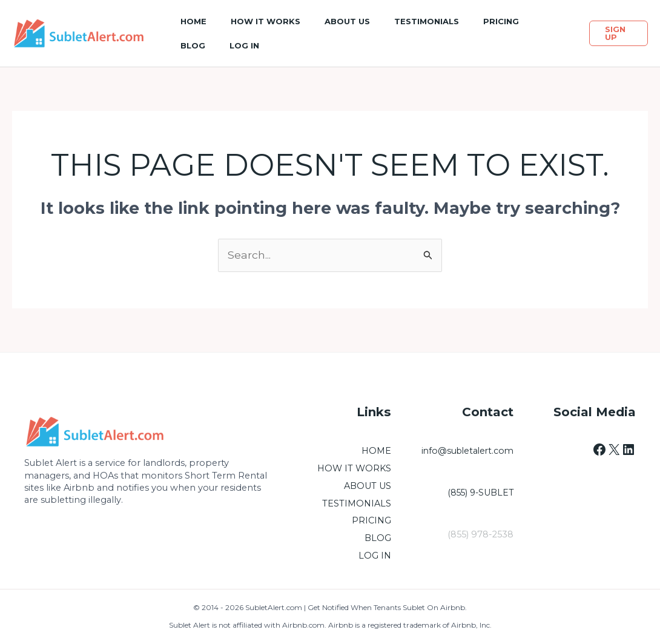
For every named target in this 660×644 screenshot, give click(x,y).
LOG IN (375, 556)
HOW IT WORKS (354, 469)
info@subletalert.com (465, 451)
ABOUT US (368, 486)
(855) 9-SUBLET (479, 493)
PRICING (371, 521)
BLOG (378, 539)
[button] (619, 33)
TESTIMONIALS (357, 503)
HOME (376, 451)
